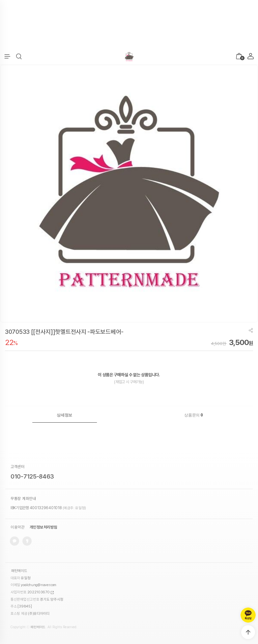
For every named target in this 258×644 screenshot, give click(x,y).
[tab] (65, 415)
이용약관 (17, 527)
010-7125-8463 (32, 476)
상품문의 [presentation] (193, 415)
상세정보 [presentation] (64, 415)
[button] (19, 57)
